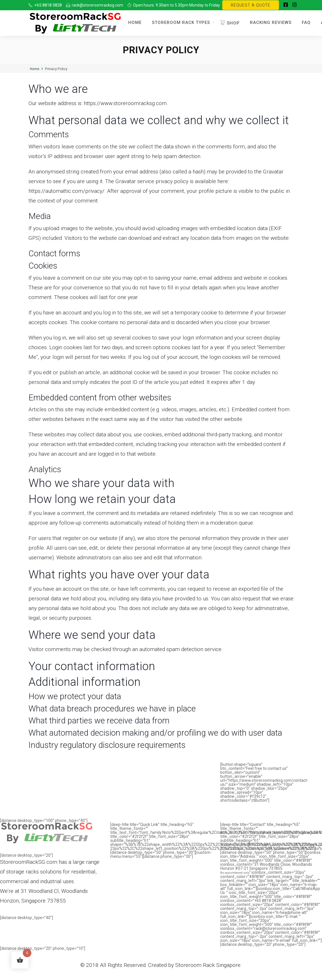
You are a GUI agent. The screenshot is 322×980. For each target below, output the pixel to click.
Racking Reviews (271, 22)
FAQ (306, 22)
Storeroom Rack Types (181, 22)
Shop (230, 23)
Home (135, 22)
